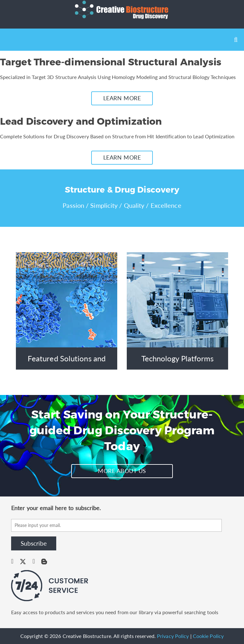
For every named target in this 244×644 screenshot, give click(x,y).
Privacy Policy (173, 636)
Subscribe (34, 543)
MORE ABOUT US (122, 471)
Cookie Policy (208, 636)
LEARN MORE (122, 98)
